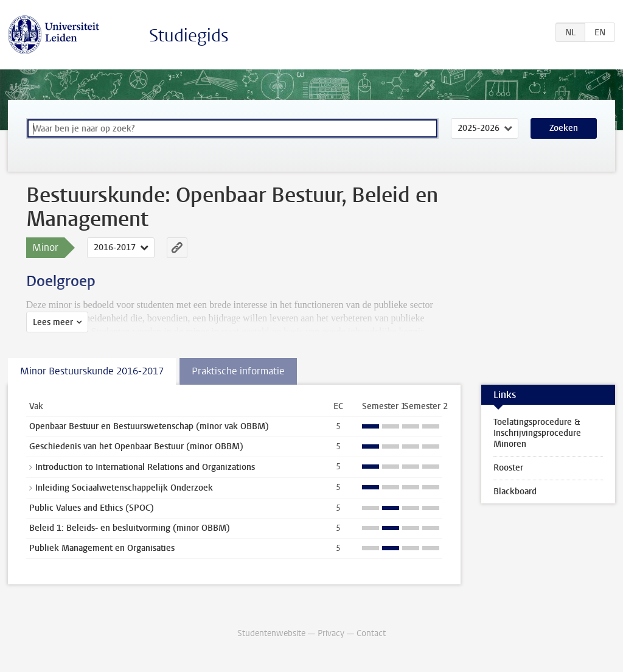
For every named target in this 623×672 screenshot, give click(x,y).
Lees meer (53, 322)
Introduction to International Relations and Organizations (145, 467)
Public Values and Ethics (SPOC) (92, 508)
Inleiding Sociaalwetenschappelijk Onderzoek (124, 488)
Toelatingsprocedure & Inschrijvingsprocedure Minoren (537, 433)
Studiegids (189, 36)
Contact (371, 633)
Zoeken (564, 128)
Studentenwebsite (271, 633)
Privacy (331, 633)
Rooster (508, 468)
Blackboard (515, 492)
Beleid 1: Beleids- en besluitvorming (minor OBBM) (130, 528)
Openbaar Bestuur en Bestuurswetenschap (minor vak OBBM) (149, 426)
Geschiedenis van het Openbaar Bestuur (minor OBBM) (136, 446)
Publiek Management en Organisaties (102, 548)
